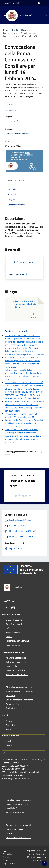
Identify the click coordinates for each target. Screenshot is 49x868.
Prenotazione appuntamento (19, 800)
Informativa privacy (15, 829)
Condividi (11, 105)
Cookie (6, 860)
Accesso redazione (39, 859)
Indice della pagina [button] (17, 181)
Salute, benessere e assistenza (20, 700)
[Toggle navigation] (5, 15)
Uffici (8, 628)
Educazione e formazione (17, 674)
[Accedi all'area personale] (39, 3)
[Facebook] (6, 608)
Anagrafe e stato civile (16, 658)
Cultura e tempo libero (16, 662)
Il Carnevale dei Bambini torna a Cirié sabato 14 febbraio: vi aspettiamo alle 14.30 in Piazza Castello (24, 423)
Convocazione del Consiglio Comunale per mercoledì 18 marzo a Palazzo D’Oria (23, 415)
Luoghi (9, 741)
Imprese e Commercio (16, 666)
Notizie (24, 30)
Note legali (11, 833)
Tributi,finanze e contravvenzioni (21, 691)
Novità (15, 30)
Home (6, 30)
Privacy (6, 857)
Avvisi (9, 729)
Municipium (32, 857)
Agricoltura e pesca (15, 708)
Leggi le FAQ (11, 808)
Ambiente (10, 695)
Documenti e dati (14, 645)
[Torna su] (44, 863)
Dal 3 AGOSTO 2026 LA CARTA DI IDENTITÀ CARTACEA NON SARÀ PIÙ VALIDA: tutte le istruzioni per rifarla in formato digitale (24, 386)
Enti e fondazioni (13, 632)
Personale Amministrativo (18, 641)
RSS (4, 851)
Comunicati (11, 725)
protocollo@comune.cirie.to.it (15, 778)
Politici (9, 637)
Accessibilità (8, 854)
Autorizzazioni (12, 704)
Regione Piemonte (12, 3)
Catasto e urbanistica (15, 670)
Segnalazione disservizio (17, 804)
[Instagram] (13, 608)
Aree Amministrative (15, 624)
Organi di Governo (14, 620)
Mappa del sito (9, 863)
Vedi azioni (11, 110)
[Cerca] (46, 16)
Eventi (9, 745)
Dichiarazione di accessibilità (19, 838)
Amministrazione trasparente (19, 825)
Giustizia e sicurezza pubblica (19, 687)
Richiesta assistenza (15, 812)
